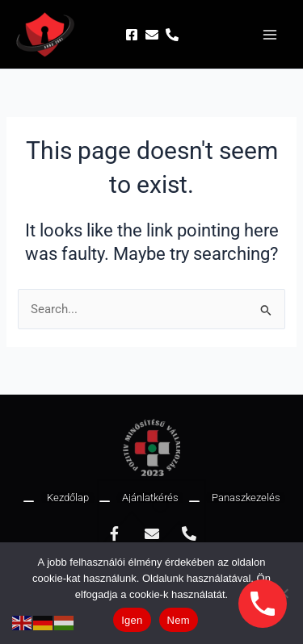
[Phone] (172, 35)
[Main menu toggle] (270, 35)
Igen (132, 620)
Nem (179, 620)
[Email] (152, 35)
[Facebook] (132, 35)
